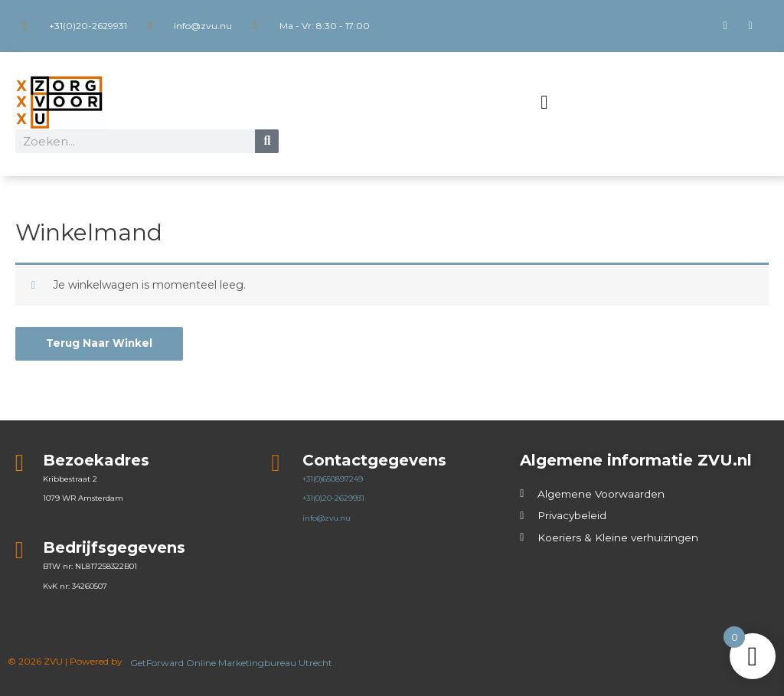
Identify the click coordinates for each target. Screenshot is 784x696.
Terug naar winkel (100, 344)
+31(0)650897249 (333, 479)
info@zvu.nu (327, 518)
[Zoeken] (267, 141)
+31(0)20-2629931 (333, 499)
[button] (544, 103)
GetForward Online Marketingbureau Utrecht (232, 663)
